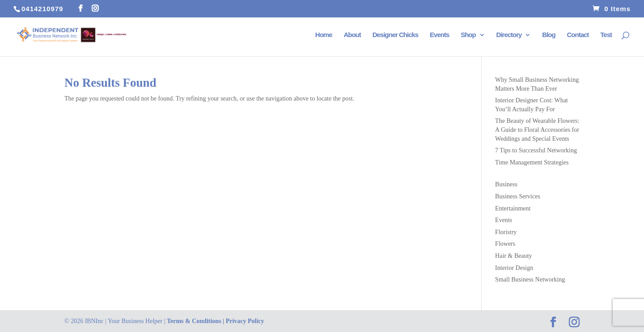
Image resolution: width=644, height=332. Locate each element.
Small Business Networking (530, 279)
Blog (549, 35)
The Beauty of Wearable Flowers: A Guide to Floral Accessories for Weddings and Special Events (537, 130)
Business (506, 184)
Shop (468, 35)
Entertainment (513, 208)
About (352, 35)
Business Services (518, 196)
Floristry (506, 232)
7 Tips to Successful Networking (536, 150)
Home (324, 35)
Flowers (505, 244)
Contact (578, 35)
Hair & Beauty (513, 256)
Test (606, 35)
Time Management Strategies (532, 162)
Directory (509, 35)
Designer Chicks (396, 35)
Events (439, 35)
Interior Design (514, 268)
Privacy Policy (245, 321)
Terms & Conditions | (196, 321)
